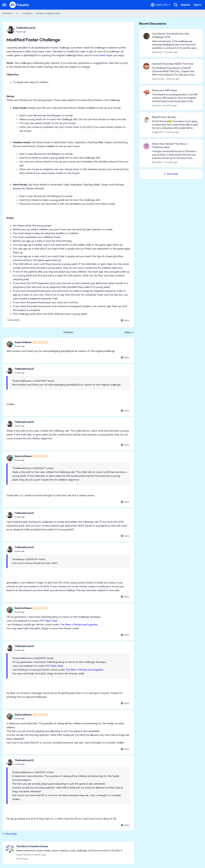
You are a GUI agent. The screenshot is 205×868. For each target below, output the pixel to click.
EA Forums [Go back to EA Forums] (7, 13)
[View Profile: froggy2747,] (146, 120)
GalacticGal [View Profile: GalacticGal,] (158, 79)
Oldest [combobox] (129, 333)
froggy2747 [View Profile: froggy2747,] (158, 132)
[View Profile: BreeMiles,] (146, 146)
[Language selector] (161, 5)
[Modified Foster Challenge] (31, 346)
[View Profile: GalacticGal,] (146, 66)
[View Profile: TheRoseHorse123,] (11, 30)
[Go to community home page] (19, 5)
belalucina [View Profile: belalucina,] (157, 52)
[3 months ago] (170, 52)
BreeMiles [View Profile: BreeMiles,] (157, 162)
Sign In (197, 5)
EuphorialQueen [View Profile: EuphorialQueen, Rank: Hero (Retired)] (23, 342)
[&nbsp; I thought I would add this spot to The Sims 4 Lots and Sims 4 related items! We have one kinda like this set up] (175, 155)
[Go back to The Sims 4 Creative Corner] (70, 846)
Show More (10, 834)
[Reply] (125, 320)
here (103, 55)
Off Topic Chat (48, 621)
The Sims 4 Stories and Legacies (79, 625)
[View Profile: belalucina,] (146, 36)
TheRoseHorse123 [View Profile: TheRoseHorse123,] (26, 28)
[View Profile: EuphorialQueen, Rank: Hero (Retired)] (10, 344)
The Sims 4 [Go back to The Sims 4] (27, 13)
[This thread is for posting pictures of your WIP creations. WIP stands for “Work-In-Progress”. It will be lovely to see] (175, 98)
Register (186, 5)
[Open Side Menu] (4, 5)
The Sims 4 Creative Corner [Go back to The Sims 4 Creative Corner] (48, 13)
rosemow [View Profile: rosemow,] (157, 105)
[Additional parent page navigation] (17, 13)
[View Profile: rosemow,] (146, 93)
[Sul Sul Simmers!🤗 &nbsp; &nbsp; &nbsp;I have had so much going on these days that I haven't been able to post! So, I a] (175, 125)
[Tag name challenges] (13, 320)
